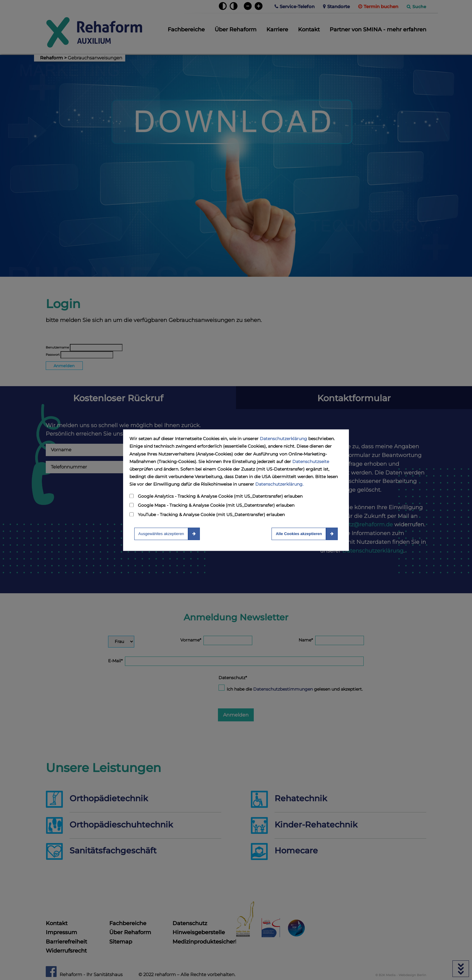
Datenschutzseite (311, 462)
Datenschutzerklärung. (279, 484)
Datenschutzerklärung (283, 439)
